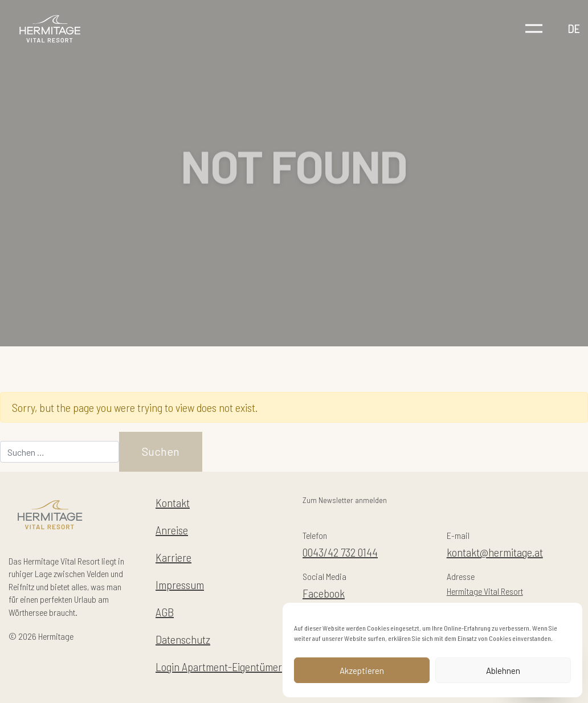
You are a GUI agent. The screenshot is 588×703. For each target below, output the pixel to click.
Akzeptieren (362, 671)
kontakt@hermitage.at (495, 552)
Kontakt (173, 502)
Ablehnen (503, 671)
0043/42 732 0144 (340, 552)
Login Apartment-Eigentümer (219, 667)
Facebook (324, 593)
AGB (165, 612)
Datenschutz (183, 639)
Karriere (173, 557)
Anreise (172, 530)
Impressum (180, 585)
